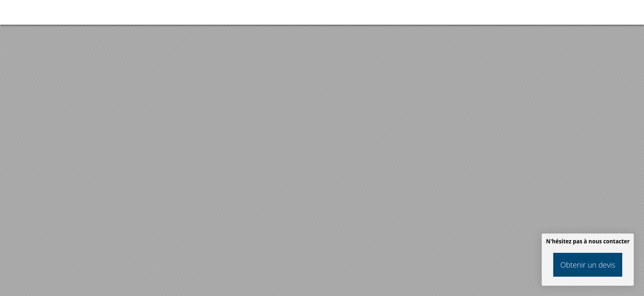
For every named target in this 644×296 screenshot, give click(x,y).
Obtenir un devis (588, 265)
